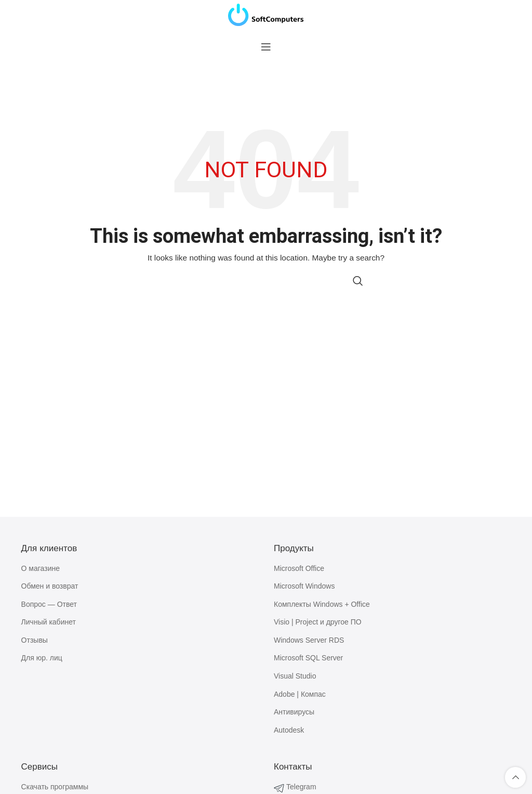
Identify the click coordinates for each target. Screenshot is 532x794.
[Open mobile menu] (266, 47)
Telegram (301, 787)
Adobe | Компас (300, 694)
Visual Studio (295, 676)
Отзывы (35, 640)
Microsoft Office (299, 568)
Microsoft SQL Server (308, 658)
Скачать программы (55, 787)
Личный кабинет (49, 622)
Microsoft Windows (304, 586)
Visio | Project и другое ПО (318, 622)
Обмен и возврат (50, 586)
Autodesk (289, 730)
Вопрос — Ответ (49, 604)
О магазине (41, 568)
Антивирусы (294, 712)
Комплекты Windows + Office (322, 604)
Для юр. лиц (42, 658)
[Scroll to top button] (515, 777)
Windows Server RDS (309, 640)
